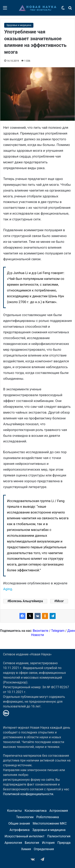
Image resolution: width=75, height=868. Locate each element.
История (48, 843)
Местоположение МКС (50, 823)
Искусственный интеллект (24, 836)
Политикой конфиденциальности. (28, 794)
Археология (13, 843)
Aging (8, 589)
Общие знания (19, 823)
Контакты (14, 811)
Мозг (60, 601)
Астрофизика (20, 830)
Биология (32, 843)
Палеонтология (59, 836)
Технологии (25, 817)
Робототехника (48, 817)
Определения (44, 849)
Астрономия (59, 811)
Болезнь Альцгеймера (26, 601)
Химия (26, 849)
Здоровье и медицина (19, 25)
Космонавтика (36, 811)
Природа (64, 843)
